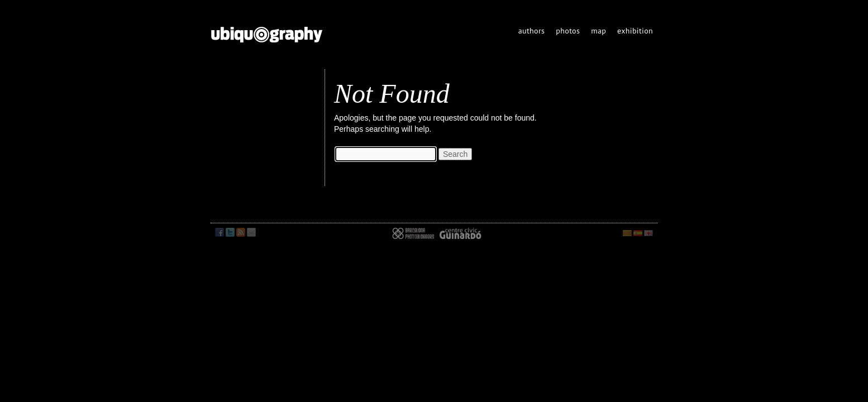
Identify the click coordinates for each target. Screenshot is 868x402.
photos (568, 31)
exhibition (635, 31)
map (598, 31)
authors (532, 31)
